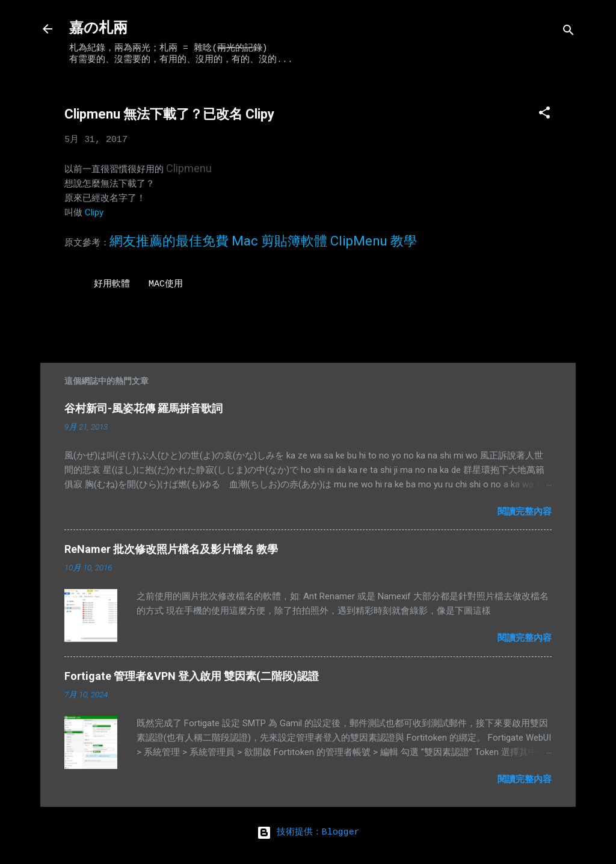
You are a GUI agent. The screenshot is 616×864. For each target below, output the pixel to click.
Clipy (94, 212)
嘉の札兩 (98, 29)
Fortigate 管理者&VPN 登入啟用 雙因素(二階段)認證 (192, 676)
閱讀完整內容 (525, 511)
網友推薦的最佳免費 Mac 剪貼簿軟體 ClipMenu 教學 (263, 241)
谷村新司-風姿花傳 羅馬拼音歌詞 (143, 408)
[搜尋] (568, 33)
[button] (544, 115)
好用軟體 (112, 284)
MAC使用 (166, 284)
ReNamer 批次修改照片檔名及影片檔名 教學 (171, 549)
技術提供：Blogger (308, 832)
